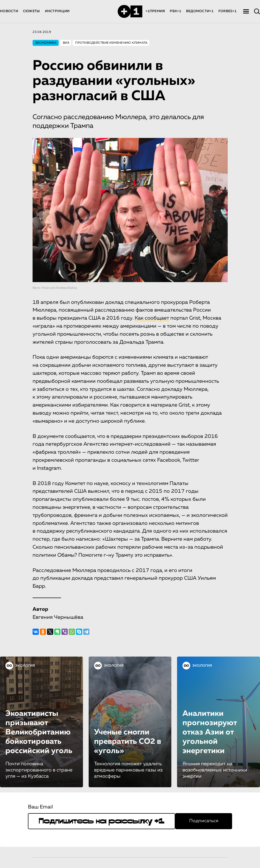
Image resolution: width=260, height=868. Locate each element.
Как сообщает (152, 318)
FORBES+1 (227, 11)
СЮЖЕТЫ (32, 11)
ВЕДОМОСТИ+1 (200, 11)
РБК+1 (175, 11)
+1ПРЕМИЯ (155, 11)
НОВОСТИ (9, 11)
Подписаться (204, 821)
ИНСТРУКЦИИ (57, 11)
